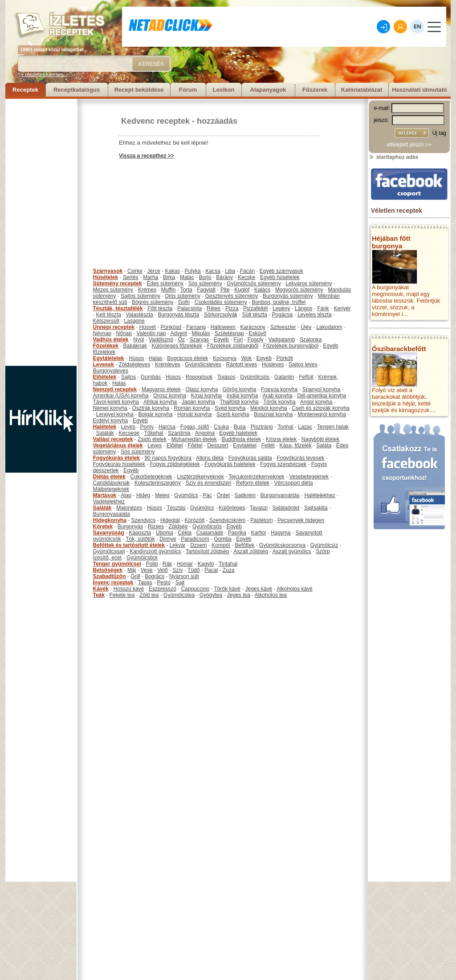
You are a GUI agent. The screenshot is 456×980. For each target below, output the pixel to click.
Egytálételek (109, 358)
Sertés (131, 277)
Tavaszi (259, 508)
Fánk (323, 308)
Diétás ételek (109, 477)
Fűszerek (315, 90)
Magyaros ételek (161, 389)
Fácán (247, 271)
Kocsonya (225, 358)
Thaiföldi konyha (239, 402)
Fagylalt (206, 290)
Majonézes (129, 508)
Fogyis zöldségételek (175, 464)
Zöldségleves (135, 364)
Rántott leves (241, 364)
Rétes (214, 308)
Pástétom (262, 520)
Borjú (205, 277)
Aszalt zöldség (250, 551)
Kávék (101, 589)
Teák (99, 595)
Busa (240, 427)
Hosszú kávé (129, 589)
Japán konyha (198, 402)
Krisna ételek (281, 439)
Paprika (237, 533)
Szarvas (199, 340)
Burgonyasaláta (112, 514)
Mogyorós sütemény (299, 290)
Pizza (232, 308)
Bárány (224, 277)
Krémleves (168, 364)
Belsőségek (108, 570)
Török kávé (227, 589)
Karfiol (258, 533)
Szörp (323, 551)
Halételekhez (320, 495)
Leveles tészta (315, 315)
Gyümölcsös (255, 377)
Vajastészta (140, 315)
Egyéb (221, 340)
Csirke (135, 271)
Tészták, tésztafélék (118, 308)
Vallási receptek (113, 439)
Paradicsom (195, 539)
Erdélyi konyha (111, 421)
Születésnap (229, 333)
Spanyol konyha (321, 389)
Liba (230, 271)
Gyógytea (211, 595)
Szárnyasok (108, 271)
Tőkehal (154, 433)
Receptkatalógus (77, 90)
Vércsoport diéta (293, 483)
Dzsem (198, 545)
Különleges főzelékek (177, 346)
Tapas (145, 583)
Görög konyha (239, 389)
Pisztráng (262, 427)
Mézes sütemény (113, 290)
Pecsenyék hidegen (301, 520)
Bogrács (155, 576)
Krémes (147, 290)
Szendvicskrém (227, 520)
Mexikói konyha (269, 408)
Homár (185, 564)
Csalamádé (210, 533)
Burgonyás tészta (178, 315)
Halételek (105, 427)
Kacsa (213, 271)
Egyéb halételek (238, 433)
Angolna (205, 433)
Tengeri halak (333, 427)
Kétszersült (106, 321)
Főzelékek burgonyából (291, 346)
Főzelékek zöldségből (233, 346)
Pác (207, 495)
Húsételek (106, 277)
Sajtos (128, 377)
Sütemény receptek (118, 283)
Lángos (303, 308)
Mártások (105, 495)
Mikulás (201, 333)
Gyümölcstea (179, 595)
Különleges (232, 508)
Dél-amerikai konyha (321, 396)
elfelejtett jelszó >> (409, 145)
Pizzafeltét (255, 308)
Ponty (147, 427)
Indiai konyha (242, 396)
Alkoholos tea (271, 595)
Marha (151, 277)
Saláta (324, 445)
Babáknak (135, 346)
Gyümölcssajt (109, 551)
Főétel (195, 445)
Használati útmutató (419, 90)
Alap (126, 495)
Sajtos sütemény (140, 296)
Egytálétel (245, 445)
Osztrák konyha (151, 408)
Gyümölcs (186, 495)
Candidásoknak (112, 483)
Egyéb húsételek (280, 277)
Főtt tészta (160, 308)
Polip (152, 564)
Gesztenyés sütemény (232, 296)
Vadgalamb (282, 340)
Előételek (105, 377)
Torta (186, 290)
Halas (156, 358)
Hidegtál (170, 520)
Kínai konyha (206, 396)
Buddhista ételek (241, 439)
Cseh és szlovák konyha (320, 408)
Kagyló (206, 564)
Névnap (102, 333)
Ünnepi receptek (114, 327)
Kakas (173, 271)
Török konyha (279, 402)
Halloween (223, 327)
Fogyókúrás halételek (230, 464)
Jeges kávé (259, 589)
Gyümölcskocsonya (282, 545)
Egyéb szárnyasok (281, 271)
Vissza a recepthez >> (147, 156)
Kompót (221, 545)
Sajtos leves (303, 364)
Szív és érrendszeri (209, 483)
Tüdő (193, 570)
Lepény (281, 308)
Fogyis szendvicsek (283, 464)
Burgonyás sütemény (288, 296)
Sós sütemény (205, 283)
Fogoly (256, 340)
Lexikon (223, 90)
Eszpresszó (163, 589)
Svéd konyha (230, 408)
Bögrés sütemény (153, 302)
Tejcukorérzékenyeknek (256, 477)
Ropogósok (199, 377)
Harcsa (167, 427)
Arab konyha (277, 396)
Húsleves (273, 364)
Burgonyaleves (111, 371)
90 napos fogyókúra (168, 458)
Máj (132, 570)
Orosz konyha (170, 396)
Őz (181, 340)
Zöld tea (149, 595)
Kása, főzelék (295, 445)
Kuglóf (242, 290)
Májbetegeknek (111, 489)
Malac (187, 277)
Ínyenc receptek (113, 583)
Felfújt (306, 377)
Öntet (223, 495)
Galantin (284, 377)
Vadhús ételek (111, 340)
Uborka (165, 533)
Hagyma (281, 533)
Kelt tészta (109, 315)
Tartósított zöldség (207, 551)
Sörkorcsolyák (221, 315)
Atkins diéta (210, 458)
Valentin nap (151, 333)
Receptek (25, 90)
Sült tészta (255, 315)
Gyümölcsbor (142, 558)
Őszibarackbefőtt (399, 349)
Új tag (439, 133)
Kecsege (129, 433)
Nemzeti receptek (115, 389)
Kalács (262, 290)
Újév (306, 327)
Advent (178, 333)
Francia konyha (279, 389)
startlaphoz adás (393, 157)
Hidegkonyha (110, 520)
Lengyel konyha (115, 414)
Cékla (185, 533)
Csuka (221, 427)
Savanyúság (109, 533)
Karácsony (253, 327)
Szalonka (311, 340)
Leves (128, 427)
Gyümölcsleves (203, 364)
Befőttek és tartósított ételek (129, 545)
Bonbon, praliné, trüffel (279, 302)
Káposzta (140, 533)
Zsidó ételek (152, 439)
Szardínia (179, 433)
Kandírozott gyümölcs (155, 551)
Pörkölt (285, 358)
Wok (246, 358)
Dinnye (168, 539)
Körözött (195, 520)
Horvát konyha (194, 414)
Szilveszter (283, 327)
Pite (225, 290)
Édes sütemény (165, 283)
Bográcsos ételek (187, 358)
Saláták (105, 433)
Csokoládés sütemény (221, 302)
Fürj (238, 340)
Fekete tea (122, 595)
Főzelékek (106, 346)
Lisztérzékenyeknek (200, 477)
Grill (135, 576)
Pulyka (193, 271)
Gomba (222, 539)
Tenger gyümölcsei (117, 564)
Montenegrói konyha (322, 414)
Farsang (196, 327)
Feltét (268, 445)
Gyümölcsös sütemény (254, 283)
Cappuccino (195, 589)
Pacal (211, 570)
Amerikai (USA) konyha (121, 396)
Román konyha (192, 408)
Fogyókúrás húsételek (119, 464)
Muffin (168, 290)
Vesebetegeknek (309, 477)
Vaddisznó (161, 340)
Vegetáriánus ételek (118, 445)
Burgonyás (130, 526)
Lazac (305, 427)
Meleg (162, 495)
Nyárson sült (184, 576)
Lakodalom (329, 327)
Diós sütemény (183, 296)
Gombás (151, 377)
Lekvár (178, 545)
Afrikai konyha (160, 402)
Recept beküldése (139, 90)
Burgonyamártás (280, 495)
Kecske (246, 277)
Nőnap (124, 333)
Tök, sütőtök (140, 539)
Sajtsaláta (316, 508)
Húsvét (148, 327)
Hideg (143, 495)
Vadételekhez (109, 502)
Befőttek (244, 545)
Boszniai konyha (273, 414)
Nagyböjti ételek (320, 439)
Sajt (180, 583)
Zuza (229, 570)
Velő (162, 570)
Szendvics (144, 520)
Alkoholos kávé (295, 589)
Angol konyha (316, 402)
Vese (147, 570)
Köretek (103, 526)
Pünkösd (171, 327)
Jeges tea (239, 595)
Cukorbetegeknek (151, 477)
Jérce (154, 271)
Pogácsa (283, 315)
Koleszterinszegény (158, 483)
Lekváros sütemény (309, 283)
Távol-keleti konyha (116, 402)
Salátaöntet (286, 508)
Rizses (156, 526)
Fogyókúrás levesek (300, 458)
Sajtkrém (245, 495)
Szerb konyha (233, 414)
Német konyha (110, 408)
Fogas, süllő (195, 427)
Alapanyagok (268, 90)
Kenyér (342, 308)
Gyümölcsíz (324, 545)
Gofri (184, 302)
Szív (177, 570)
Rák (167, 564)
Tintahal (228, 564)
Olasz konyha (202, 389)
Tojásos (226, 377)
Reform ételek (253, 483)
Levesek (104, 364)
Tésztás (176, 508)
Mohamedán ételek (194, 439)
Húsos (136, 358)
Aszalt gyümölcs (292, 551)
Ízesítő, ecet (108, 558)
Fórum (188, 90)
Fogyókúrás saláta (250, 458)
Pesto (164, 583)
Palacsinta (189, 308)
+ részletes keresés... (44, 74)
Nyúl (138, 340)
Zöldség (178, 526)
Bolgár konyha (156, 414)
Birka (169, 277)
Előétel (175, 445)
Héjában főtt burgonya (391, 242)
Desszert (218, 445)
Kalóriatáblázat (362, 90)
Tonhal (285, 427)
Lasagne (134, 321)
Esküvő (258, 333)
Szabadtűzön (110, 576)
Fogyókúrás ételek (116, 458)
